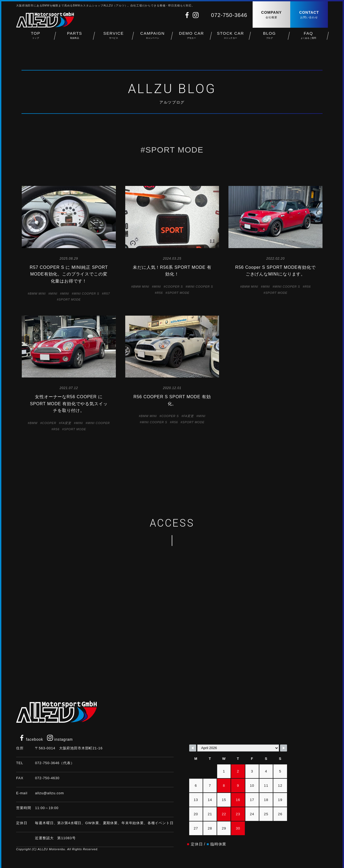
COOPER (49, 423)
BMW (33, 423)
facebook (31, 739)
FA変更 (66, 423)
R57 (107, 294)
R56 (160, 293)
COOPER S (174, 287)
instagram (60, 739)
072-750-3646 (229, 15)
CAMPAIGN (153, 38)
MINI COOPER (98, 423)
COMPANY (271, 15)
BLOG (269, 38)
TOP (36, 38)
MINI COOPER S (86, 294)
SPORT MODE (70, 299)
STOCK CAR (230, 38)
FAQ (308, 38)
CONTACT (309, 15)
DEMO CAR (191, 38)
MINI (54, 294)
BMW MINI (38, 294)
